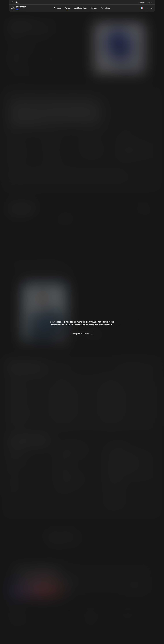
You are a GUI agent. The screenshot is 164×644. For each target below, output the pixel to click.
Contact (142, 2)
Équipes (94, 8)
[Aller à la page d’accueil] (19, 8)
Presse (150, 2)
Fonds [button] (67, 8)
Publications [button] (105, 8)
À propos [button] (58, 8)
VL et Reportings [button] (80, 8)
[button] (142, 8)
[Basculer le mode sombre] (18, 2)
